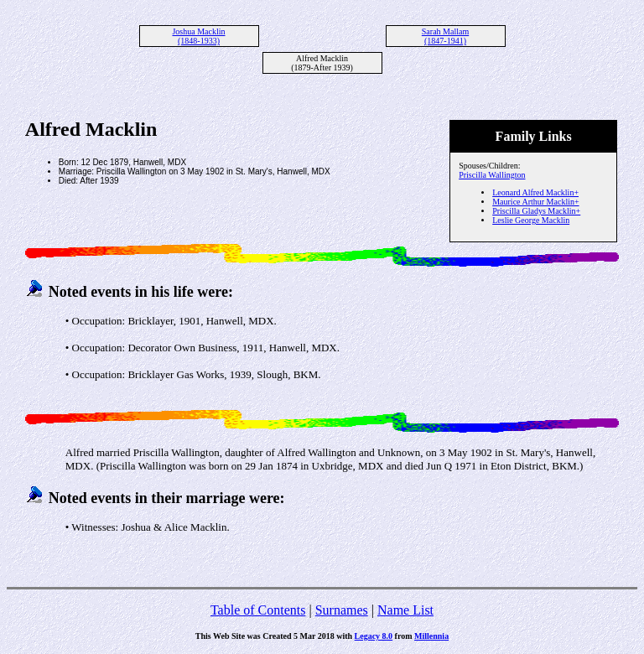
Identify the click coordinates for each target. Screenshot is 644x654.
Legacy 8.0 (374, 636)
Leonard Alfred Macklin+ (535, 192)
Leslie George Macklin (531, 220)
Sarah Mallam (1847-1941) (445, 36)
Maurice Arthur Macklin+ (535, 202)
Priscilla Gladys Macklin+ (536, 211)
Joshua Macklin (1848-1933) (198, 36)
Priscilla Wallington (492, 175)
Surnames (342, 610)
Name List (405, 610)
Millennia (431, 636)
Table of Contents (258, 610)
